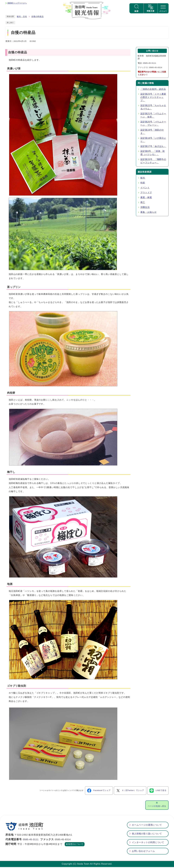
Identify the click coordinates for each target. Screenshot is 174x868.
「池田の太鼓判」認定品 (153, 90)
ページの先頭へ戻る (157, 807)
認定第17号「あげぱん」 (153, 147)
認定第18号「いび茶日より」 (153, 141)
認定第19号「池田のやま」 (152, 133)
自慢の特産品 (38, 18)
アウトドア (146, 194)
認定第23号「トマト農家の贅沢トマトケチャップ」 (153, 98)
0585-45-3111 (150, 64)
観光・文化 (22, 18)
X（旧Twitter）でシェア (130, 792)
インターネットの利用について (148, 843)
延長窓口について (75, 845)
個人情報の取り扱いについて (147, 835)
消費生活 (145, 208)
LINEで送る (158, 792)
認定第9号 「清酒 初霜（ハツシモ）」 (153, 154)
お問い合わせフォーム (143, 852)
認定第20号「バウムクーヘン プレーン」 (153, 124)
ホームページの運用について (147, 826)
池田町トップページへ (17, 3)
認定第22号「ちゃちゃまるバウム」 (153, 108)
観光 (143, 179)
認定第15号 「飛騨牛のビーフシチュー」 (153, 162)
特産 (143, 184)
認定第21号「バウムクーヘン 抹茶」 (153, 116)
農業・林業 (146, 199)
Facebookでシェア (99, 792)
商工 (143, 203)
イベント (145, 189)
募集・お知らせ (149, 213)
